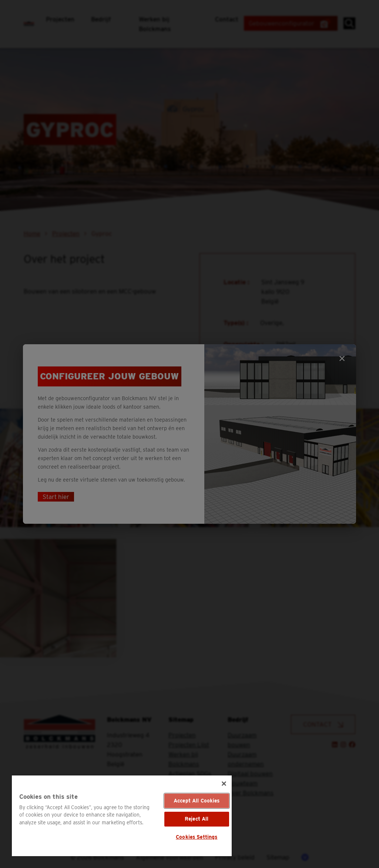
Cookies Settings (197, 837)
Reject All (197, 819)
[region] (122, 816)
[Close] (224, 784)
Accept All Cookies (197, 801)
